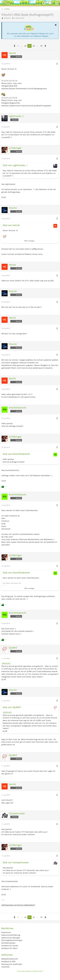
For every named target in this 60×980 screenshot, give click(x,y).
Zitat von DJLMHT (12, 707)
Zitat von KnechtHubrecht (16, 454)
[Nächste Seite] (45, 46)
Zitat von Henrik (11, 225)
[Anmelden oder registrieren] (50, 3)
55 (41, 46)
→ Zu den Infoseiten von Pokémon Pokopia (30, 36)
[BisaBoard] (6, 3)
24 (25, 46)
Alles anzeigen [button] (29, 241)
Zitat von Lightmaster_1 (15, 165)
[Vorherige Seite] (15, 46)
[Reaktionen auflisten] (4, 486)
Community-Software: (30, 971)
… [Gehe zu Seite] (21, 46)
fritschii (7, 18)
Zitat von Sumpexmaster (16, 862)
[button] (57, 3)
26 (34, 46)
